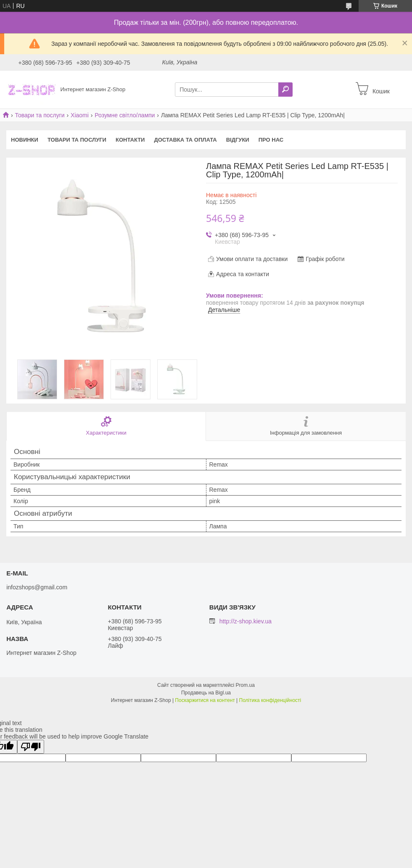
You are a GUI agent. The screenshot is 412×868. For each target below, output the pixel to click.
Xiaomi (80, 115)
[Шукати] (285, 90)
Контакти (130, 140)
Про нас (271, 140)
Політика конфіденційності (270, 700)
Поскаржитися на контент (205, 700)
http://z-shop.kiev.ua (246, 621)
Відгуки (238, 140)
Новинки (25, 140)
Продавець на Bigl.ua (206, 693)
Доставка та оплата (185, 140)
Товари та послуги (40, 115)
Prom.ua (245, 685)
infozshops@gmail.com (37, 587)
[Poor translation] (31, 747)
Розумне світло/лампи (125, 115)
